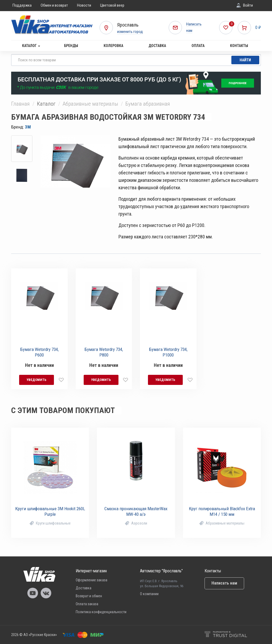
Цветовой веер (112, 5)
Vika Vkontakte (46, 593)
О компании (149, 594)
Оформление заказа (92, 580)
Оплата (198, 46)
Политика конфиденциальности (101, 612)
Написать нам (224, 583)
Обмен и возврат (54, 5)
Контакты (239, 46)
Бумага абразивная (148, 104)
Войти (248, 5)
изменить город (130, 32)
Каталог (31, 46)
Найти (245, 60)
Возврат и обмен (89, 596)
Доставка (157, 46)
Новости (84, 5)
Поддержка (22, 5)
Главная (20, 104)
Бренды (71, 46)
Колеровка (113, 46)
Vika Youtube (33, 593)
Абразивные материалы (90, 104)
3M (28, 127)
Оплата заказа (87, 604)
